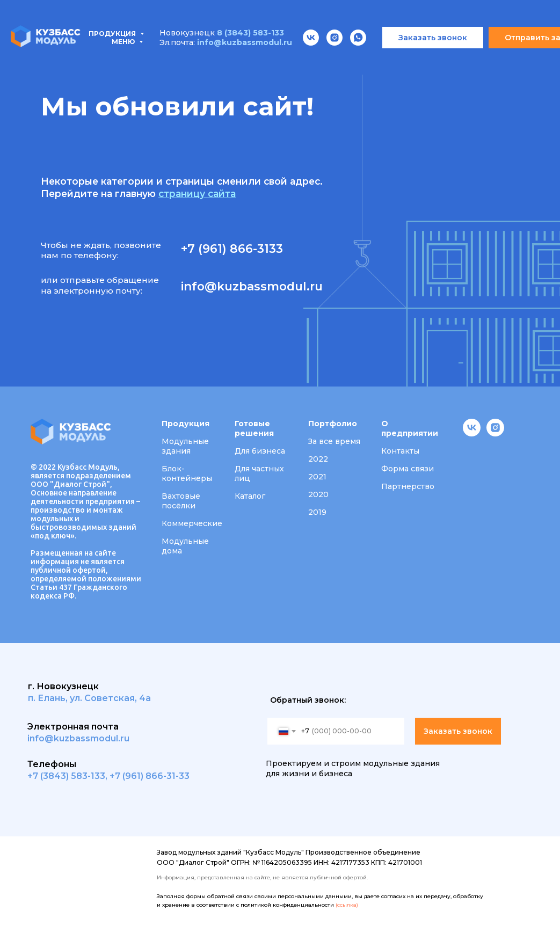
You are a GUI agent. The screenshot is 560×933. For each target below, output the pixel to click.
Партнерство (408, 486)
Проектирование (248, 53)
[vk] (472, 433)
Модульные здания (185, 446)
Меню (124, 10)
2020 (318, 494)
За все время (334, 441)
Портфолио (338, 53)
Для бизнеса (260, 451)
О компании (415, 53)
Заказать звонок (458, 731)
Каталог (250, 496)
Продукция (49, 53)
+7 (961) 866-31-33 (150, 776)
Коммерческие (192, 523)
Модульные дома (185, 546)
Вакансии (487, 53)
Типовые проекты (144, 53)
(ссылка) (347, 905)
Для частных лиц (259, 473)
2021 (317, 477)
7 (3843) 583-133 (69, 776)
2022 (318, 459)
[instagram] (495, 433)
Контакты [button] (400, 451)
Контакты (55, 65)
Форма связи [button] (408, 469)
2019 (317, 512)
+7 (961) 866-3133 (232, 249)
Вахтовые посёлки (181, 501)
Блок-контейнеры (187, 473)
